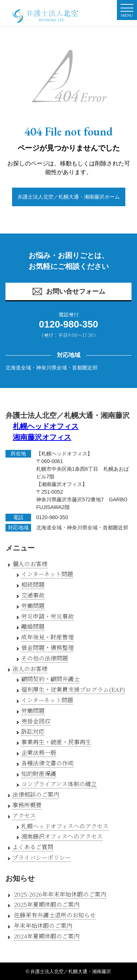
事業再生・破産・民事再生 (56, 742)
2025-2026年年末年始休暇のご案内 (60, 894)
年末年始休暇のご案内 (43, 926)
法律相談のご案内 (36, 794)
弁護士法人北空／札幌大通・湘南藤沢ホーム (69, 197)
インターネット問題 (47, 574)
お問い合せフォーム (68, 291)
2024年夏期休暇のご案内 (47, 936)
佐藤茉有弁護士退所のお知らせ (55, 915)
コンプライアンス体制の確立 (59, 784)
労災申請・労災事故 (47, 616)
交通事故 (33, 595)
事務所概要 (27, 805)
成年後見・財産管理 (47, 637)
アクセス (24, 816)
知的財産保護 (39, 774)
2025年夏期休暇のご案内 (47, 904)
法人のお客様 (30, 669)
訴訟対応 (33, 731)
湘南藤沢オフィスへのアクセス (62, 836)
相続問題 (33, 585)
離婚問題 (33, 626)
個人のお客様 (30, 564)
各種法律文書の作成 (47, 763)
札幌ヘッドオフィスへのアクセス (65, 826)
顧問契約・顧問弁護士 (50, 679)
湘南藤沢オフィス (42, 437)
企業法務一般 (39, 752)
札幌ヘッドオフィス (46, 426)
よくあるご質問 (33, 847)
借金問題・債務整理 (47, 648)
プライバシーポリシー (42, 857)
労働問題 (33, 606)
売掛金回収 (36, 721)
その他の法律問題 (45, 658)
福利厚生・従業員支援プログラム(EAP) (73, 689)
